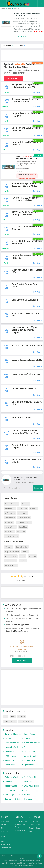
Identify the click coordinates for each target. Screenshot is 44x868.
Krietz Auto (21, 532)
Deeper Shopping (22, 547)
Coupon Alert (34, 822)
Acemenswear (10, 518)
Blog (3, 828)
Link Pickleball (10, 509)
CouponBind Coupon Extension (17, 631)
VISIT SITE (22, 37)
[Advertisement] (22, 55)
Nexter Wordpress (25, 518)
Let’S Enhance (10, 513)
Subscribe (38, 488)
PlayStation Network (12, 552)
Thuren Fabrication (11, 536)
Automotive (22, 717)
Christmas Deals (21, 822)
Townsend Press (11, 561)
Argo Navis (26, 504)
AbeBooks (32, 556)
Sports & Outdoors (10, 721)
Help (31, 831)
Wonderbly (9, 547)
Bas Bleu (23, 561)
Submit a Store (34, 825)
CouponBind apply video (20, 625)
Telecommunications (26, 721)
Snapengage (22, 509)
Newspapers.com (11, 565)
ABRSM (25, 552)
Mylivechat (34, 509)
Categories (5, 822)
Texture (23, 556)
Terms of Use (6, 848)
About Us (5, 841)
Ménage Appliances (12, 504)
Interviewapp (23, 513)
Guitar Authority (10, 527)
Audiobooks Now (11, 556)
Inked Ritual (23, 527)
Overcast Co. (10, 532)
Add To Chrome (13, 78)
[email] (22, 488)
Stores (4, 825)
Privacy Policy (6, 844)
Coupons (4, 831)
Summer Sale (20, 830)
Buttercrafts (9, 522)
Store (6, 717)
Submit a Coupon (35, 828)
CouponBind (4, 863)
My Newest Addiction (24, 522)
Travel (13, 717)
